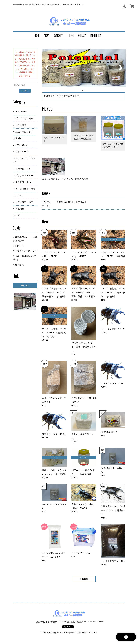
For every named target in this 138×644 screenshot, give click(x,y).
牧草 (18, 215)
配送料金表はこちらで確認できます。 (62, 96)
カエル (19, 195)
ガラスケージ (22, 152)
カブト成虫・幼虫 (24, 202)
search (25, 91)
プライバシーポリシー (26, 251)
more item (84, 579)
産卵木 (19, 138)
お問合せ (19, 246)
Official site (25, 286)
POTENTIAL (21, 112)
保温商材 (20, 209)
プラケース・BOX (24, 175)
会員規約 (19, 265)
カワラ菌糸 (21, 125)
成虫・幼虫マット (24, 132)
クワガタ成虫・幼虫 (25, 189)
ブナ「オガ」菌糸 (24, 118)
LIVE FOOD (21, 145)
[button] (59, 36)
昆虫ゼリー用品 (23, 182)
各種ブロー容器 (23, 169)
